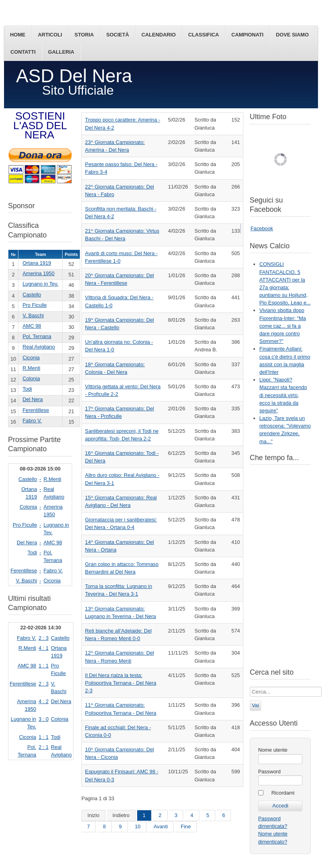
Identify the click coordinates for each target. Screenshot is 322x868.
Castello (32, 295)
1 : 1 (44, 666)
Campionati (247, 35)
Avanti (161, 826)
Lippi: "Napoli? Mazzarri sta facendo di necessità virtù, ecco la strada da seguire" (283, 395)
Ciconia (31, 358)
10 (138, 826)
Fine (186, 826)
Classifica (204, 35)
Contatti (23, 52)
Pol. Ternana (37, 336)
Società (118, 35)
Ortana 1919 (37, 263)
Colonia (31, 378)
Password (269, 772)
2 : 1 (44, 747)
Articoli (50, 35)
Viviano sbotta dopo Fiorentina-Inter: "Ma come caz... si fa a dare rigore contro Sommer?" (283, 326)
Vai (255, 705)
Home (18, 35)
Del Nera (33, 399)
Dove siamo (292, 35)
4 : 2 (44, 701)
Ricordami (283, 793)
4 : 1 (44, 648)
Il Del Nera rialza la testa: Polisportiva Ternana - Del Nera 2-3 (121, 683)
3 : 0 (44, 719)
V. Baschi (33, 315)
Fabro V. (32, 421)
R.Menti (31, 368)
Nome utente (273, 750)
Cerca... (250, 687)
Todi (27, 389)
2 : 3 (44, 638)
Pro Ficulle (34, 305)
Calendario (159, 35)
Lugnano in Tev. (40, 284)
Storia (84, 35)
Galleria (61, 52)
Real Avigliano (39, 347)
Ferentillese (36, 410)
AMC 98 (32, 326)
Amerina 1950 (38, 273)
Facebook (262, 228)
